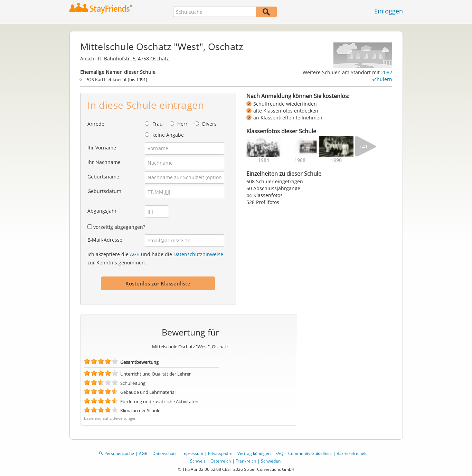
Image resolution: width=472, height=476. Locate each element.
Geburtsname (103, 177)
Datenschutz (164, 453)
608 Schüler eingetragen (275, 181)
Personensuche (119, 453)
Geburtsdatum (104, 191)
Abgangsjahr (102, 211)
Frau (158, 124)
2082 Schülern (382, 76)
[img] (264, 146)
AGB (135, 254)
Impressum (192, 453)
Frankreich (246, 461)
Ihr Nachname (104, 162)
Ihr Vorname (102, 148)
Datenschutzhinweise (198, 254)
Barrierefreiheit (352, 453)
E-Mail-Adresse (105, 240)
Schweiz (198, 461)
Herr (182, 124)
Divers (209, 124)
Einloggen (389, 11)
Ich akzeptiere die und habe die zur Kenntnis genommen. (155, 258)
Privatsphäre (220, 453)
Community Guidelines (310, 453)
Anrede (96, 124)
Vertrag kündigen (254, 453)
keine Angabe (168, 135)
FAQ (279, 453)
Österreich (221, 461)
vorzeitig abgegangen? (119, 227)
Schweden (271, 461)
